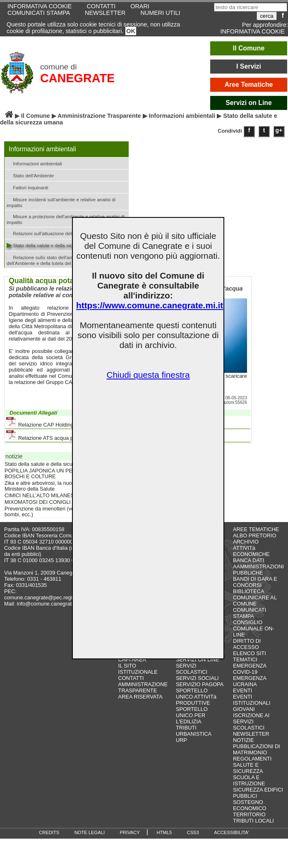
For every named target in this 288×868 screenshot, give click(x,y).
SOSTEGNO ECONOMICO (250, 805)
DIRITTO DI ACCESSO (247, 644)
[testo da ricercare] (251, 7)
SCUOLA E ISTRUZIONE (249, 780)
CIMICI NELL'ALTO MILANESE (41, 496)
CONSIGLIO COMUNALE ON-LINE (254, 628)
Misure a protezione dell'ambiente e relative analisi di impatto (66, 219)
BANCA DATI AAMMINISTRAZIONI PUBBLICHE (258, 566)
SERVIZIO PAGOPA (200, 684)
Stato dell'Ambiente (30, 175)
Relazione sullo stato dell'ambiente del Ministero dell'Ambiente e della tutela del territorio (61, 260)
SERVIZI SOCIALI (197, 678)
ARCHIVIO (246, 542)
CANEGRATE (77, 78)
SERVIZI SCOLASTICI (192, 669)
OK (131, 31)
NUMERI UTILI (160, 13)
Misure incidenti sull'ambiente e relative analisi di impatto (61, 202)
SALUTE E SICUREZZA (248, 768)
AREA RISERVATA (140, 697)
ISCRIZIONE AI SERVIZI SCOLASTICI (251, 721)
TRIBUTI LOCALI (253, 821)
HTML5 (164, 832)
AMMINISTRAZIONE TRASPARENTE (143, 687)
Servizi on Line (249, 103)
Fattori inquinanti (27, 187)
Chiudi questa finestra (148, 375)
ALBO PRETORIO (254, 535)
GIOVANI (244, 709)
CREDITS (49, 832)
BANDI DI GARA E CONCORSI (255, 582)
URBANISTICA (194, 734)
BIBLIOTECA (248, 591)
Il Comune (249, 48)
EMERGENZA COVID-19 (250, 669)
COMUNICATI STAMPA (39, 13)
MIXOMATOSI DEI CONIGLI (38, 502)
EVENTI (242, 690)
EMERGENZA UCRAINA (250, 681)
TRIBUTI (186, 728)
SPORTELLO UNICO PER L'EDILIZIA (192, 715)
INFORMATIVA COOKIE (253, 31)
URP (181, 740)
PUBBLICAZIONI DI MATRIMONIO (257, 749)
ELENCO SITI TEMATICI (250, 656)
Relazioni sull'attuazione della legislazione (54, 233)
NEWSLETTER (105, 13)
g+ (279, 130)
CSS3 (193, 832)
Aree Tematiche (249, 85)
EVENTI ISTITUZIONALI (252, 700)
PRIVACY (130, 832)
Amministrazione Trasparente (99, 116)
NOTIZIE (243, 740)
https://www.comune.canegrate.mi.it (150, 305)
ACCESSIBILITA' (232, 832)
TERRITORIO (249, 814)
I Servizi (249, 66)
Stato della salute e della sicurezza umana (54, 245)
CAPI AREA (132, 659)
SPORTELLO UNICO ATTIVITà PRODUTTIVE (196, 697)
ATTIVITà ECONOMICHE (251, 551)
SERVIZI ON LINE (197, 659)
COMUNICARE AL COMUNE (255, 601)
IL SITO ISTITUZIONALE (138, 669)
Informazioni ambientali (182, 116)
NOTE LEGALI (90, 832)
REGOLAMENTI (252, 759)
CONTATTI (131, 678)
